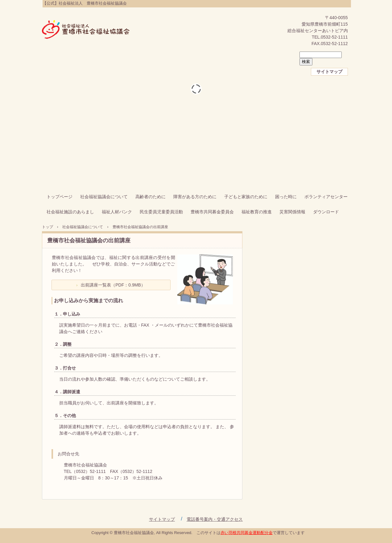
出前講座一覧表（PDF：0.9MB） (113, 285)
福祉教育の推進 (257, 212)
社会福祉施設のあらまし (70, 212)
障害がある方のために (195, 197)
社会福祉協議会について (104, 197)
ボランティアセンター (326, 197)
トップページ (60, 197)
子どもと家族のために (246, 197)
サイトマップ (329, 72)
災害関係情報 (292, 212)
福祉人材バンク (117, 212)
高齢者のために (151, 197)
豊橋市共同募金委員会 (212, 212)
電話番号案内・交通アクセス (215, 519)
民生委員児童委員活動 (161, 212)
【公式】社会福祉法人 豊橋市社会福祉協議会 (86, 30)
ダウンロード (326, 212)
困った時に (286, 197)
